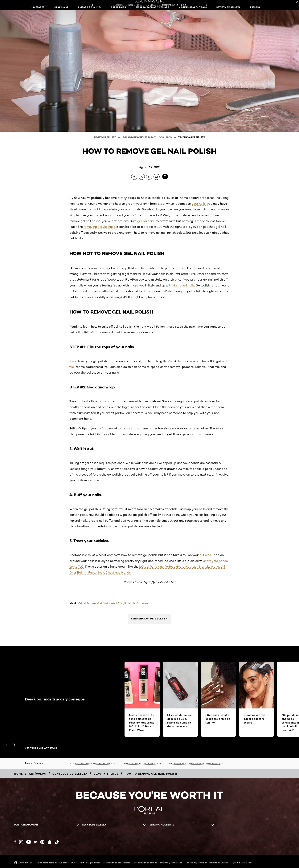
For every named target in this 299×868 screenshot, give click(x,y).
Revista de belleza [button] (229, 7)
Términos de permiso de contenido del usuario (206, 863)
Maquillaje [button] (61, 7)
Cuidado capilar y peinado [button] (152, 7)
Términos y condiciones (171, 863)
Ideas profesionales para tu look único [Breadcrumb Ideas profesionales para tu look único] (147, 137)
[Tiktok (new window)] (57, 842)
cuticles (205, 555)
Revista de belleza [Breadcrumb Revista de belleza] (105, 137)
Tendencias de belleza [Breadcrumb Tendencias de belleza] (192, 137)
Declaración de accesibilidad (117, 863)
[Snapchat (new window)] (50, 842)
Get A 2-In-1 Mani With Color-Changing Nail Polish (92, 763)
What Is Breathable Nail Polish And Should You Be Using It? (196, 763)
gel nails (143, 221)
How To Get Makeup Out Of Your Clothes (142, 763)
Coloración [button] (118, 7)
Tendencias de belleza (149, 619)
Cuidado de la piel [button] (90, 7)
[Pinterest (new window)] (42, 842)
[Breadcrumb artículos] (38, 774)
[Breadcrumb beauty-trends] (106, 774)
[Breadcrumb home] (19, 774)
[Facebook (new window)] (15, 842)
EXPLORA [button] (255, 7)
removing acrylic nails (99, 227)
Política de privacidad (90, 863)
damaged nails (184, 285)
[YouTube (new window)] (29, 842)
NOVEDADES (38, 7)
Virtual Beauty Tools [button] (193, 7)
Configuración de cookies (145, 863)
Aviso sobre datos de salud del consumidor (57, 863)
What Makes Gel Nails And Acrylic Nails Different (114, 603)
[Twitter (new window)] (36, 842)
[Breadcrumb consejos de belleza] (70, 774)
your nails (199, 204)
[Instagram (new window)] (21, 842)
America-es (23, 863)
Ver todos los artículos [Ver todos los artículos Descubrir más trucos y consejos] (41, 748)
